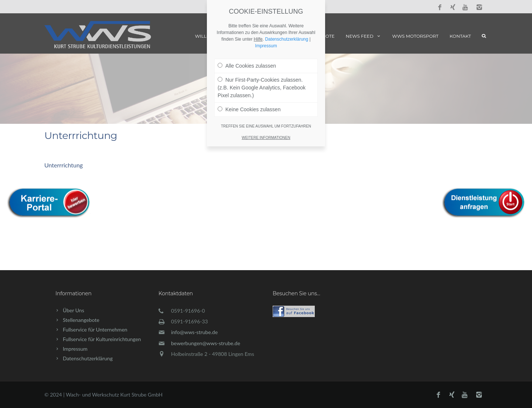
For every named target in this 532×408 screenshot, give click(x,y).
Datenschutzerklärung (88, 358)
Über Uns (74, 310)
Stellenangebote (81, 320)
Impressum (75, 349)
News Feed (364, 36)
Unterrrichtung (64, 165)
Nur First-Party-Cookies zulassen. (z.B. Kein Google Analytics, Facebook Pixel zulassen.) (262, 48)
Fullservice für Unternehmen (95, 329)
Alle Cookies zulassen (247, 26)
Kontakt (460, 36)
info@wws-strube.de (194, 332)
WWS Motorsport (415, 36)
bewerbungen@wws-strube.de (206, 343)
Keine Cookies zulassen (249, 69)
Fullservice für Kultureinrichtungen (102, 339)
